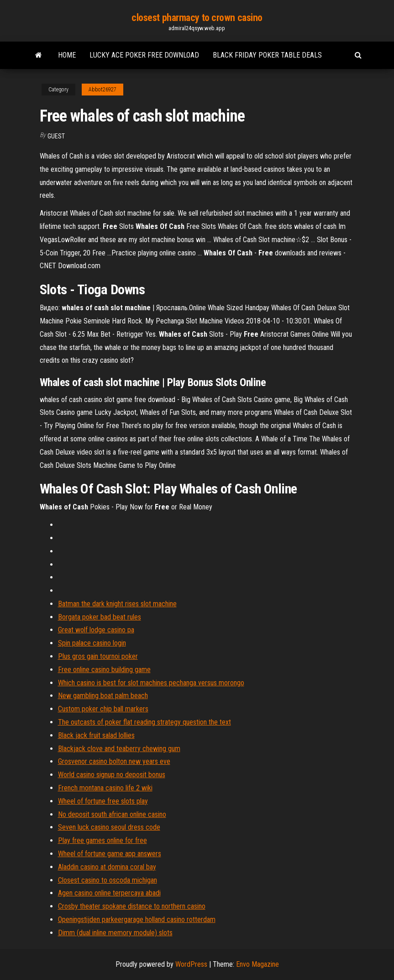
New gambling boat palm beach (103, 696)
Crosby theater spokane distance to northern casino (132, 906)
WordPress (191, 964)
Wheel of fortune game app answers (110, 854)
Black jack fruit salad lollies (96, 735)
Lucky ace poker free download (144, 55)
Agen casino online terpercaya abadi (109, 893)
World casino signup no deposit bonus (112, 775)
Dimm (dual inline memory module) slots (115, 933)
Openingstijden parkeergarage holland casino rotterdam (137, 919)
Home (67, 55)
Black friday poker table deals (267, 55)
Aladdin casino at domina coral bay (107, 867)
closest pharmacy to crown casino (197, 18)
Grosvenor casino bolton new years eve (114, 761)
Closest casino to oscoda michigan (108, 880)
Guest (56, 136)
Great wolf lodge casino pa (96, 630)
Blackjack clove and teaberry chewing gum (119, 749)
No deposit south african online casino (112, 814)
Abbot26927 (102, 90)
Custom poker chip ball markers (103, 709)
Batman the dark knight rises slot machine (117, 604)
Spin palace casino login (92, 643)
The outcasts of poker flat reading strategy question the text (144, 722)
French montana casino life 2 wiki (105, 788)
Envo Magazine (257, 964)
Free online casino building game (104, 670)
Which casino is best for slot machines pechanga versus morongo (151, 683)
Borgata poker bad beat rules (100, 617)
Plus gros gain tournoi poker (98, 656)
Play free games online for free (102, 840)
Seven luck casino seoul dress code (109, 827)
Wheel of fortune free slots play (103, 801)
